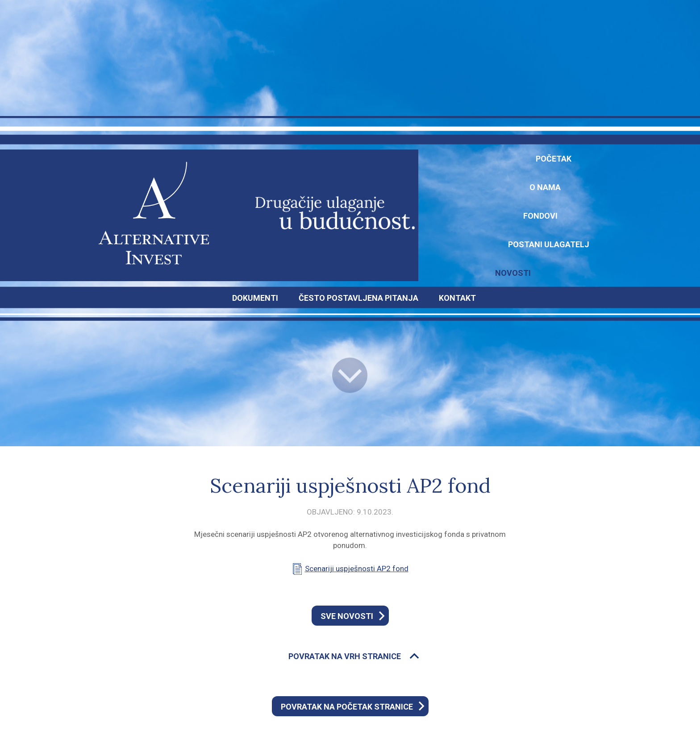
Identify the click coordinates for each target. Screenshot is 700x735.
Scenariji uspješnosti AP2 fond (357, 569)
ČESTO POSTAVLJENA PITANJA (358, 298)
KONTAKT (457, 298)
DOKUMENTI (255, 298)
